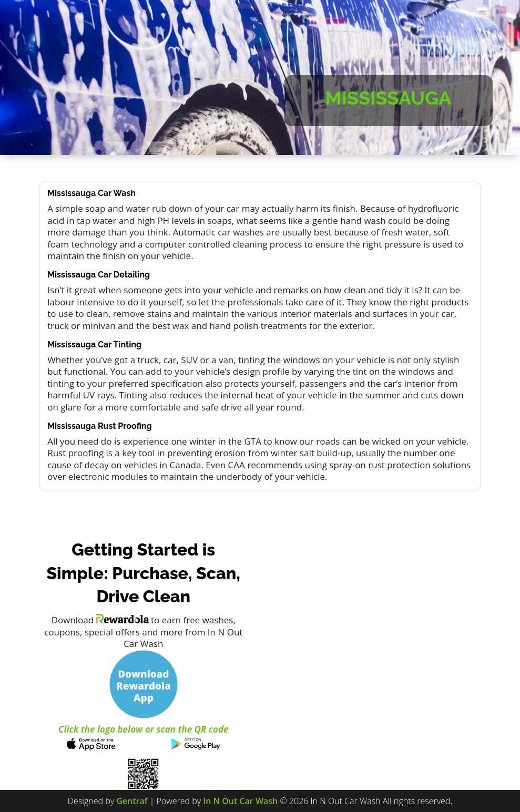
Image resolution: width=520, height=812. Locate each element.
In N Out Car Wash (240, 801)
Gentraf (132, 801)
